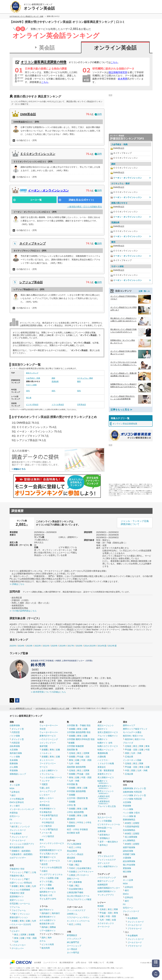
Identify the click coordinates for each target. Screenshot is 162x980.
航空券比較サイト (48, 917)
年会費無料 (17, 834)
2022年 (38, 646)
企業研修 (102, 831)
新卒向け (104, 845)
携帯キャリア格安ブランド (135, 729)
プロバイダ (128, 743)
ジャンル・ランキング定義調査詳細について (135, 523)
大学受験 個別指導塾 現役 (79, 732)
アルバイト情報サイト (108, 736)
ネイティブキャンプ (33, 244)
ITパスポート (83, 875)
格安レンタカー (47, 798)
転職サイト (103, 739)
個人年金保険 (129, 865)
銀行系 (15, 827)
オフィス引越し (47, 881)
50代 (79, 391)
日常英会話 (82, 405)
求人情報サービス (106, 777)
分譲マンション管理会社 (21, 883)
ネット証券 (15, 785)
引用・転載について (96, 963)
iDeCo (126, 894)
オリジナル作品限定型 (52, 868)
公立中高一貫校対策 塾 (77, 798)
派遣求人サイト (105, 774)
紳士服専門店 (73, 942)
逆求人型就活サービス (108, 732)
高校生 (72, 822)
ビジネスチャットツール (109, 824)
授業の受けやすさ (119, 203)
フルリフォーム (19, 910)
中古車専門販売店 (50, 815)
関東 (116, 909)
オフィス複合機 (47, 888)
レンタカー (45, 795)
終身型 (128, 823)
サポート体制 (31, 385)
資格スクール (73, 879)
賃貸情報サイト (17, 896)
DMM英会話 (28, 114)
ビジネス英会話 (32, 405)
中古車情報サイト (48, 809)
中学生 (80, 822)
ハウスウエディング (107, 878)
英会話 (47, 48)
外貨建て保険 (129, 854)
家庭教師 (71, 826)
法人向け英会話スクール (78, 896)
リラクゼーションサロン (78, 917)
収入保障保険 (131, 837)
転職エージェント (106, 750)
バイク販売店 (46, 826)
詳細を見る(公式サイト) (81, 200)
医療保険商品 (129, 820)
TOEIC (72, 868)
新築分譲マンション (19, 917)
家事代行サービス (48, 736)
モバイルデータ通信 (132, 732)
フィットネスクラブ (76, 910)
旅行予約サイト (47, 910)
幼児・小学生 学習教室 (77, 829)
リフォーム (15, 907)
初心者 (29, 398)
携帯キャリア (129, 725)
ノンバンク (25, 827)
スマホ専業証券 (17, 799)
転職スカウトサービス (108, 746)
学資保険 (14, 770)
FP (70, 861)
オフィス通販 (46, 885)
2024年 (21, 646)
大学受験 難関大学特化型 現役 (81, 739)
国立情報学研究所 (118, 72)
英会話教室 (72, 851)
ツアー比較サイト (48, 931)
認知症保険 (128, 851)
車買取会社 (45, 805)
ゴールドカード (19, 840)
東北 (16, 935)
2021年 (46, 646)
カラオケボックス (106, 923)
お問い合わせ (81, 963)
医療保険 (14, 763)
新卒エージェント (106, 792)
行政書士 (73, 872)
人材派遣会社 (104, 802)
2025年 (13, 646)
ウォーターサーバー (49, 725)
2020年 (54, 646)
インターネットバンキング (22, 809)
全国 (114, 920)
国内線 (45, 927)
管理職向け (105, 838)
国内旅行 (46, 913)
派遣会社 (102, 767)
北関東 (23, 935)
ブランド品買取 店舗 (49, 878)
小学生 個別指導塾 (75, 812)
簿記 (77, 865)
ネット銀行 (15, 806)
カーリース (45, 802)
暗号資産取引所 (17, 847)
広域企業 (129, 757)
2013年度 (112, 646)
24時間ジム (72, 914)
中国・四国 (31, 938)
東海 (22, 886)
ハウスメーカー (19, 945)
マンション (17, 872)
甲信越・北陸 (83, 757)
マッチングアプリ (106, 895)
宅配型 (45, 784)
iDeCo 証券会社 (17, 802)
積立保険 (127, 872)
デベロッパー (18, 948)
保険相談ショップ (18, 774)
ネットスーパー (47, 760)
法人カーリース (105, 817)
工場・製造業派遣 (106, 770)
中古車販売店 (46, 812)
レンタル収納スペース (52, 777)
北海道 (72, 753)
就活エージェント (106, 725)
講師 (53, 378)
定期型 (136, 823)
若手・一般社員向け (109, 842)
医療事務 (78, 861)
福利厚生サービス (48, 892)
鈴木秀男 (123, 79)
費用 (79, 382)
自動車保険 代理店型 (132, 792)
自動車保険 (15, 725)
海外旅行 (56, 913)
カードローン (16, 823)
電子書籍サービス (48, 857)
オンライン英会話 (75, 854)
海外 (50, 938)
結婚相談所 (103, 885)
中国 (147, 750)
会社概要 (38, 963)
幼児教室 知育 (73, 833)
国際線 (53, 927)
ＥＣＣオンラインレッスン (38, 154)
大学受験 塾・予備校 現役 (79, 725)
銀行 (14, 795)
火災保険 (14, 750)
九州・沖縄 (74, 763)
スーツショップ (74, 946)
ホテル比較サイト (48, 920)
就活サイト (103, 729)
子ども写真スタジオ (49, 854)
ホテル (43, 941)
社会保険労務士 (84, 868)
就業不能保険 (129, 847)
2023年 (29, 646)
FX (11, 820)
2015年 (79, 646)
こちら (114, 62)
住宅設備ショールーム (20, 903)
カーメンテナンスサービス (52, 843)
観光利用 (46, 948)
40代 (53, 391)
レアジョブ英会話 (31, 282)
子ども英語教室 (74, 844)
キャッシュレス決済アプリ (22, 844)
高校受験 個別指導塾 (76, 767)
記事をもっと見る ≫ (121, 410)
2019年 (62, 646)
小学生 (88, 822)
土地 (34, 872)
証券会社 (16, 792)
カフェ (43, 847)
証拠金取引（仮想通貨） (23, 854)
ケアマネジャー (86, 872)
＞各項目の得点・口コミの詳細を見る (85, 207)
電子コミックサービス (50, 861)
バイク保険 (15, 736)
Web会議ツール (105, 828)
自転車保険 (15, 746)
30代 (28, 391)
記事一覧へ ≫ (144, 291)
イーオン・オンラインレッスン (48, 190)
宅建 (71, 865)
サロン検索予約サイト (108, 866)
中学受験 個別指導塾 (76, 791)
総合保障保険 (129, 861)
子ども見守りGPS (48, 899)
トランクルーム (47, 774)
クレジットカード (18, 830)
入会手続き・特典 (33, 378)
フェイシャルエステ (107, 860)
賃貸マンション (17, 900)
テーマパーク (104, 927)
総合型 (45, 864)
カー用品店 (72, 949)
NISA (12, 788)
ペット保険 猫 (129, 816)
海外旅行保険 (16, 753)
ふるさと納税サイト (49, 770)
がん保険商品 (129, 840)
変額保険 (127, 868)
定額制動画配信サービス (51, 850)
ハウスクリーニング (49, 739)
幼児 (71, 847)
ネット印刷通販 (105, 821)
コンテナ (46, 781)
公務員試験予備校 (75, 892)
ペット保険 (15, 757)
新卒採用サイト (105, 787)
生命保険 (14, 760)
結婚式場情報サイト (107, 891)
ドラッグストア (74, 939)
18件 (98, 114)
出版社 (45, 871)
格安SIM (129, 739)
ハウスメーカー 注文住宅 (20, 924)
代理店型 (16, 732)
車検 (42, 840)
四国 (127, 753)
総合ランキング (32, 373)
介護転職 (102, 757)
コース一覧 (36, 200)
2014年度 (102, 646)
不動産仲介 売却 (17, 869)
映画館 (101, 906)
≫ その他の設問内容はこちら (23, 611)
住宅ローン (15, 816)
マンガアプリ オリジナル (51, 874)
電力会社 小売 (46, 895)
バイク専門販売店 (50, 829)
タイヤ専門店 (73, 953)
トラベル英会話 (58, 405)
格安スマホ (140, 739)
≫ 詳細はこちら (17, 584)
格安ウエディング (106, 881)
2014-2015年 (90, 646)
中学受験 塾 (72, 784)
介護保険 (127, 858)
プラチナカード (135, 929)
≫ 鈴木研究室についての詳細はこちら (48, 692)
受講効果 (55, 382)
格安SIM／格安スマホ (133, 736)
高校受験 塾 (72, 750)
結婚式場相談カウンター (109, 888)
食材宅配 (44, 746)
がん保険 (14, 767)
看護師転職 (103, 753)
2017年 (71, 646)
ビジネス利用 (48, 944)
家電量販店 (72, 935)
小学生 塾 (71, 805)
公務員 (72, 875)
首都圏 (15, 886)
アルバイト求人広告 (107, 806)
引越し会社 (45, 788)
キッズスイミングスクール (78, 921)
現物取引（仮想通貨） (22, 851)
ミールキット (46, 753)
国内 (44, 938)
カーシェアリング (48, 791)
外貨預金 (14, 813)
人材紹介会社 (104, 797)
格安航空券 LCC (47, 924)
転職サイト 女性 (105, 743)
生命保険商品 (129, 830)
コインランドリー (48, 743)
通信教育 (71, 819)
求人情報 (110, 963)
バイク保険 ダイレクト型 (134, 795)
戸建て (27, 872)
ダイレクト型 (18, 729)
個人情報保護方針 (66, 963)
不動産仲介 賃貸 (17, 893)
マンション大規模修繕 (20, 890)
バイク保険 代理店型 (132, 799)
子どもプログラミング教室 (79, 899)
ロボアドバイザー (18, 858)
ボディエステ (104, 863)
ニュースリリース (50, 963)
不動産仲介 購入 (17, 876)
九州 (34, 886)
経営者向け (105, 835)
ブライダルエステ (106, 856)
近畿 (28, 886)
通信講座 (71, 858)
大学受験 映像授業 (75, 746)
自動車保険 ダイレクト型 (134, 788)
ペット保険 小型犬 (131, 813)
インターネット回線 (132, 760)
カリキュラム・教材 (85, 378)
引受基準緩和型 (132, 827)
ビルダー (16, 931)
